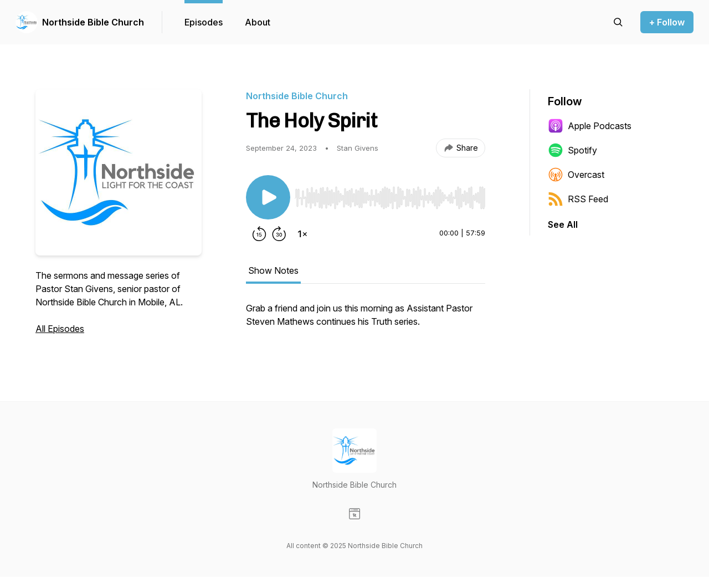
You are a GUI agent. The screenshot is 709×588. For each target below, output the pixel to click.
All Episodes (60, 329)
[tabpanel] (366, 320)
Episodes (204, 22)
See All (563, 224)
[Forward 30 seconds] (279, 234)
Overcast (576, 175)
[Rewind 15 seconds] (259, 234)
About (258, 22)
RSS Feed (578, 199)
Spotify (572, 150)
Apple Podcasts (590, 126)
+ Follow (667, 22)
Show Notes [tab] (273, 270)
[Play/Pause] (268, 197)
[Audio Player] (390, 195)
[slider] (390, 198)
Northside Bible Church (93, 22)
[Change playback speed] (302, 234)
